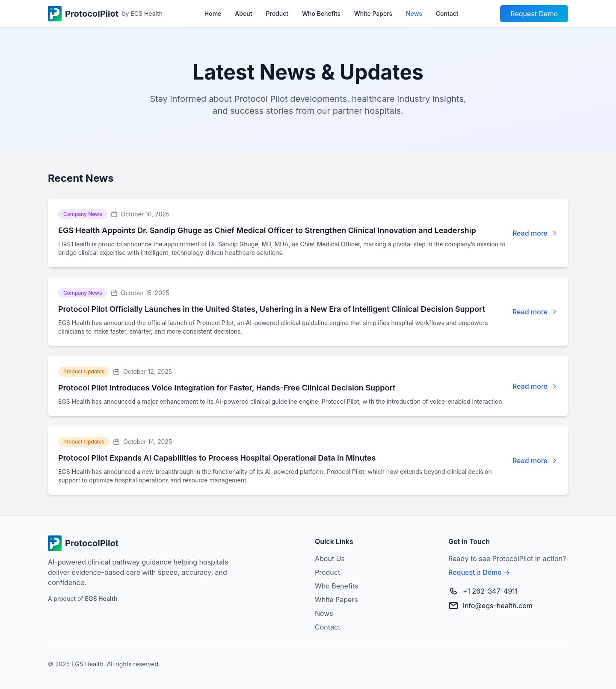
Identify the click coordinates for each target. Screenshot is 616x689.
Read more (530, 233)
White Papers (373, 13)
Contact (447, 13)
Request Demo (534, 14)
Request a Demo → (479, 572)
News (414, 13)
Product (277, 13)
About (243, 13)
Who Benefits (321, 13)
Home (213, 13)
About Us (330, 559)
